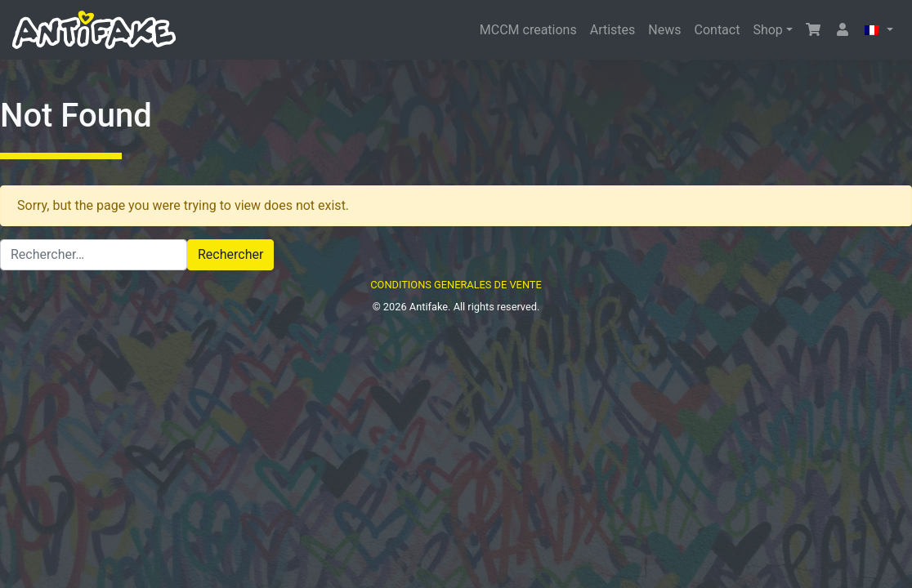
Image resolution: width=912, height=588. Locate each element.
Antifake (429, 307)
